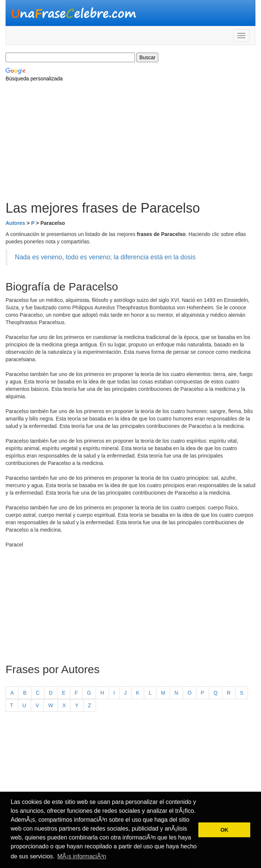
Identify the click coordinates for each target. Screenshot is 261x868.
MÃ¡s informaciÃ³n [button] (82, 856)
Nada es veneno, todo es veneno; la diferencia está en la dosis (105, 257)
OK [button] (224, 830)
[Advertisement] (130, 142)
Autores (15, 223)
